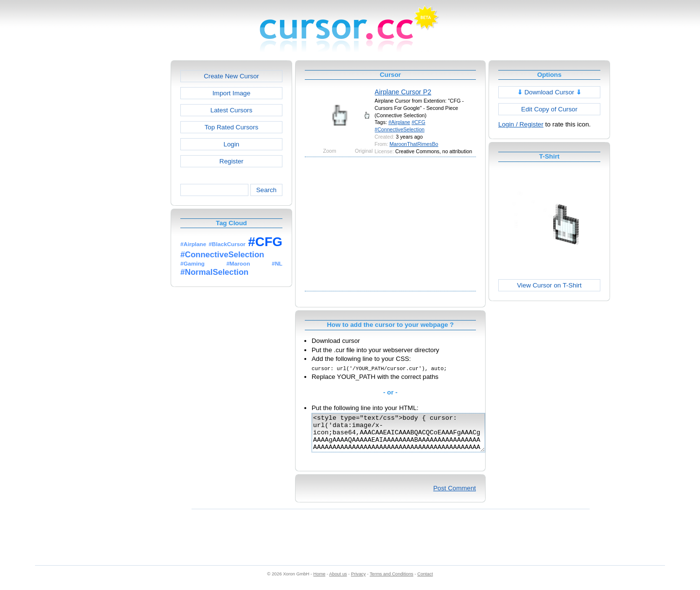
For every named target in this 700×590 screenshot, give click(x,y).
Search (266, 190)
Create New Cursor (231, 76)
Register (231, 161)
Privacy (358, 581)
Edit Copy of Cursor (549, 109)
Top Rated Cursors (232, 127)
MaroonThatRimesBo (414, 144)
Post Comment (455, 495)
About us (338, 581)
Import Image (231, 93)
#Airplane (399, 122)
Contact (425, 581)
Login (231, 144)
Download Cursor (549, 92)
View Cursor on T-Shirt (550, 285)
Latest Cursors (231, 110)
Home (320, 581)
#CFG (419, 122)
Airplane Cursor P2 (403, 92)
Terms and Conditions (391, 581)
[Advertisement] (129, 206)
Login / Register (521, 124)
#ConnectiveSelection (400, 129)
